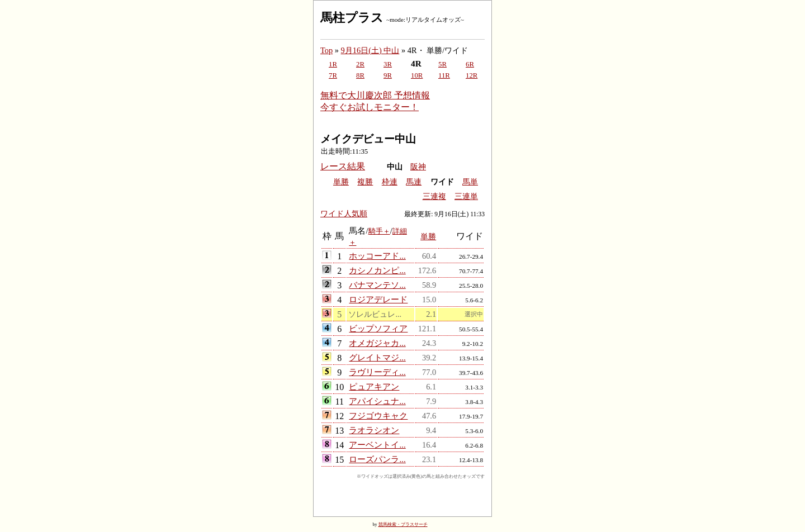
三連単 (466, 196)
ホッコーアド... (377, 256)
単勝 (341, 182)
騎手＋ (379, 231)
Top (326, 50)
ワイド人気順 (344, 213)
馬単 (470, 182)
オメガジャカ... (377, 343)
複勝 (365, 182)
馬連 (414, 182)
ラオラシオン (374, 430)
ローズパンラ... (377, 459)
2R (360, 64)
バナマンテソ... (377, 285)
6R (470, 64)
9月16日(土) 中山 (370, 50)
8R (360, 75)
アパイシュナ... (377, 401)
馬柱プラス (352, 18)
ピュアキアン (374, 386)
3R (388, 64)
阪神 (418, 167)
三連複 (434, 196)
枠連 (390, 182)
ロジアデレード (378, 299)
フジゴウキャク (378, 415)
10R (417, 75)
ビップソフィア (378, 328)
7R (333, 75)
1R (333, 64)
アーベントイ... (377, 445)
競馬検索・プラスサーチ (403, 524)
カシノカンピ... (377, 270)
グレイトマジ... (377, 357)
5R (442, 64)
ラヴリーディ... (377, 372)
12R (472, 75)
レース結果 (343, 166)
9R (388, 75)
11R (444, 75)
